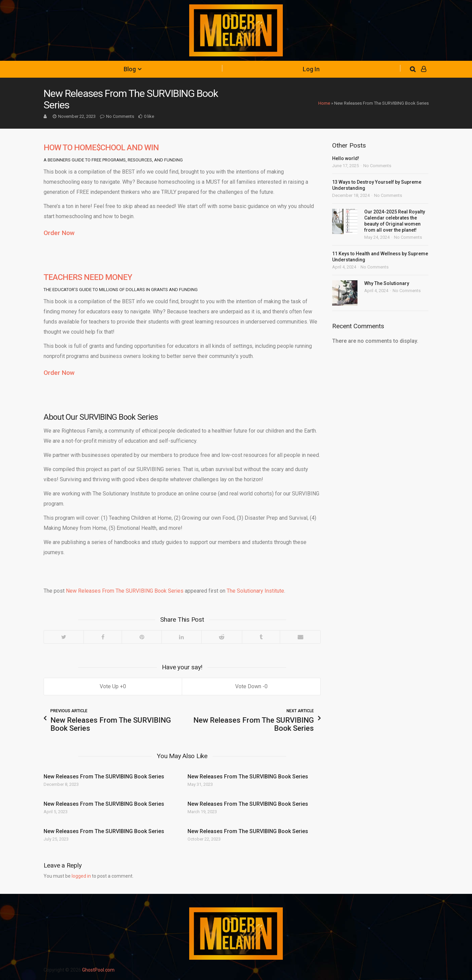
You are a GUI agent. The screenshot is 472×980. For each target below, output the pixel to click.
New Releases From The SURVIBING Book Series (125, 591)
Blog (130, 69)
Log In (311, 69)
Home (324, 103)
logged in (81, 876)
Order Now (59, 233)
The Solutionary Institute (255, 591)
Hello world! (346, 158)
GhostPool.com (98, 970)
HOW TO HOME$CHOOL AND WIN (101, 148)
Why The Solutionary (387, 283)
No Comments (120, 116)
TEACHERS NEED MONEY (88, 277)
